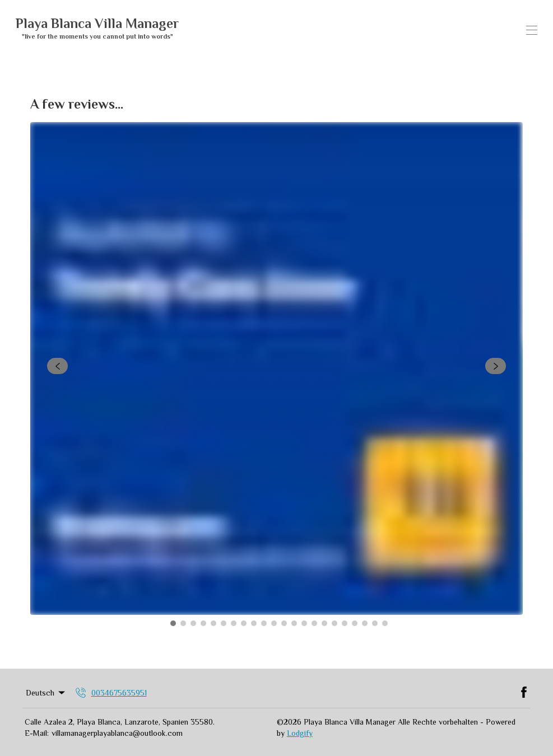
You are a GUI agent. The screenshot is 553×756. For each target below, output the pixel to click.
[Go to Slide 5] (213, 623)
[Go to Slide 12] (284, 623)
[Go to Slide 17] (334, 623)
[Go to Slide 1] (173, 623)
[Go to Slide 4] (203, 623)
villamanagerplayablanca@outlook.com (117, 733)
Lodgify (300, 733)
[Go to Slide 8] (244, 623)
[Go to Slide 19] (355, 623)
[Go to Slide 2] (183, 623)
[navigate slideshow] (57, 366)
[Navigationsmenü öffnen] (532, 30)
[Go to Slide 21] (375, 623)
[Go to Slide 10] (264, 623)
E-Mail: (37, 733)
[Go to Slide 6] (224, 623)
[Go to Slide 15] (314, 623)
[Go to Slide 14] (304, 623)
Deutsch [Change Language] (46, 693)
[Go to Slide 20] (365, 623)
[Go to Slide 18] (345, 623)
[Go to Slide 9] (254, 623)
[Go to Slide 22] (385, 623)
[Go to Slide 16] (324, 623)
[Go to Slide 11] (274, 623)
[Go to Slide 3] (193, 623)
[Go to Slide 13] (294, 623)
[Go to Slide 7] (234, 623)
